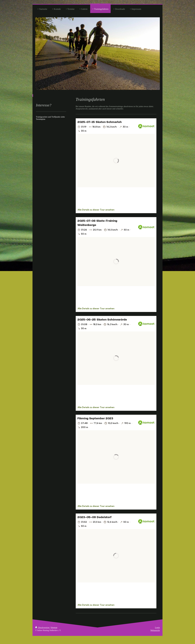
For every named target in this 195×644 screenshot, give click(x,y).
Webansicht (155, 630)
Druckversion (42, 627)
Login (157, 627)
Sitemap (54, 627)
